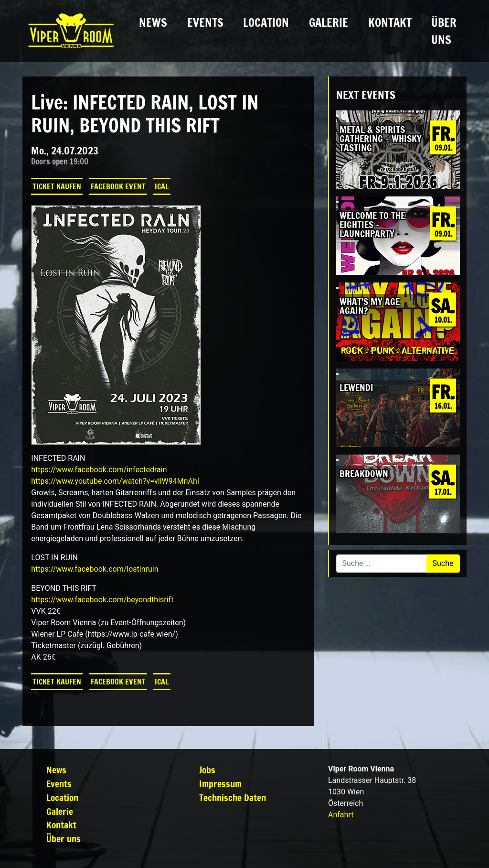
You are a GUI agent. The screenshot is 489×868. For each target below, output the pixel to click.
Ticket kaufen (57, 186)
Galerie (329, 22)
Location (266, 22)
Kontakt (390, 22)
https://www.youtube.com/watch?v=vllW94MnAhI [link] (115, 481)
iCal (162, 186)
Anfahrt (341, 815)
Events (205, 22)
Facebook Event (118, 186)
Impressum (220, 784)
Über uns (444, 31)
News (153, 22)
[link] (99, 470)
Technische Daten (233, 797)
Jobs (207, 770)
